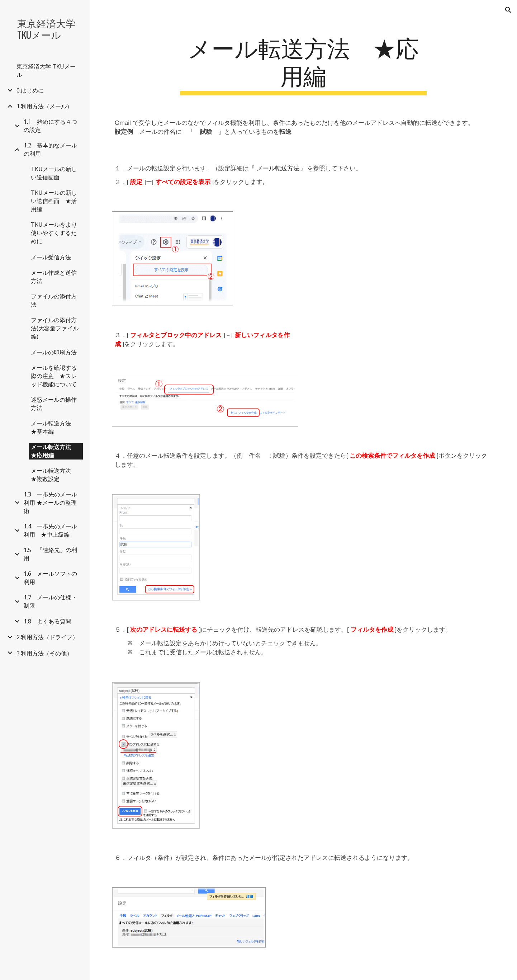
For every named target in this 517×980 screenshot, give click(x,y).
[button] (508, 10)
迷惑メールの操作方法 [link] (54, 404)
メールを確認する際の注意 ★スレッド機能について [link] (54, 376)
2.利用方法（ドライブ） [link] (47, 637)
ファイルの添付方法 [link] (54, 300)
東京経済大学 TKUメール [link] (46, 70)
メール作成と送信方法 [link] (54, 277)
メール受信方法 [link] (51, 257)
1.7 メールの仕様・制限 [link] (50, 601)
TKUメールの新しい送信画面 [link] (54, 173)
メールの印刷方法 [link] (54, 352)
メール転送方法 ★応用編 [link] (54, 451)
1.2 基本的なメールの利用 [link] (50, 149)
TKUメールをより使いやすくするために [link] (54, 233)
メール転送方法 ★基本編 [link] (54, 427)
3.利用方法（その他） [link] (44, 653)
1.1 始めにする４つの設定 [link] (50, 126)
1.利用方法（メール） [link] (44, 106)
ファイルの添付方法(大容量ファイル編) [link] (55, 328)
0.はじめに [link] (30, 90)
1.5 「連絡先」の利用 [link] (50, 554)
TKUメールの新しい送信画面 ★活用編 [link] (54, 201)
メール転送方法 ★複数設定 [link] (54, 475)
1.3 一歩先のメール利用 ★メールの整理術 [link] (50, 503)
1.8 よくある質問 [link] (48, 621)
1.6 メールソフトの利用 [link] (50, 578)
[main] (303, 64)
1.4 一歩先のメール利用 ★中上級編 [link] (50, 530)
